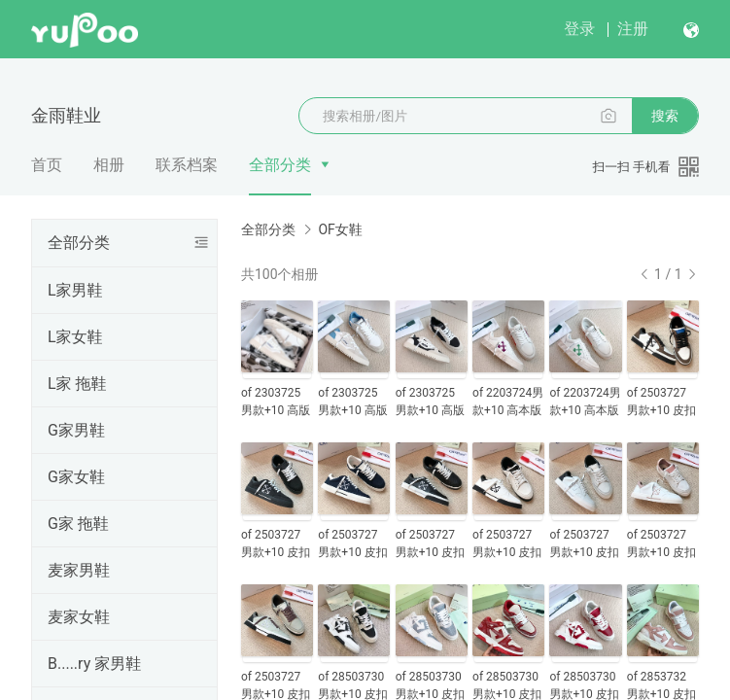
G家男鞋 (76, 430)
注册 (633, 29)
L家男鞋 (75, 290)
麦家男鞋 (79, 570)
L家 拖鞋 (77, 384)
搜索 (665, 116)
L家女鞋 (75, 337)
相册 (109, 165)
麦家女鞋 (79, 617)
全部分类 (280, 165)
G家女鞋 (76, 477)
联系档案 (187, 165)
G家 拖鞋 (78, 524)
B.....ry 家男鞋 (94, 664)
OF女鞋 (340, 229)
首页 (47, 165)
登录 (579, 29)
